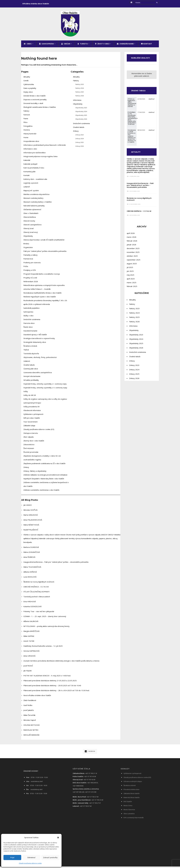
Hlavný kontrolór (30, 136)
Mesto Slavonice (129, 811)
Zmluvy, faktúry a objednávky (35, 473)
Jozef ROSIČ (28, 668)
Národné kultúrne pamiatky (34, 208)
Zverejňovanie (125, 46)
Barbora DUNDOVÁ (31, 549)
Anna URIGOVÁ (29, 658)
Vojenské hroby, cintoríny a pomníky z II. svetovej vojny (45, 390)
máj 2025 (130, 280)
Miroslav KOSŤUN (30, 512)
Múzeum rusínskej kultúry (33, 200)
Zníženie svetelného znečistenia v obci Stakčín (41, 492)
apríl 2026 (131, 238)
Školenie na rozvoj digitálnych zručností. (39, 584)
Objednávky (28, 238)
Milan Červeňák (29, 717)
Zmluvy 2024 (79, 140)
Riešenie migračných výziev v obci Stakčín (40, 299)
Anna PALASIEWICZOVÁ (33, 522)
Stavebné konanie (30, 333)
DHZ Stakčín (128, 803)
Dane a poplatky (30, 90)
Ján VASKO (28, 507)
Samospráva (46, 46)
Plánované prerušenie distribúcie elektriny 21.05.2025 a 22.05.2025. (50, 682)
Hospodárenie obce (31, 143)
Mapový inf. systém (31, 192)
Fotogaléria (28, 128)
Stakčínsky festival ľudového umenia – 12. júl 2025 (43, 648)
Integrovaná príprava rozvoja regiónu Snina (40, 158)
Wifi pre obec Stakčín (32, 420)
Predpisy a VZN (30, 272)
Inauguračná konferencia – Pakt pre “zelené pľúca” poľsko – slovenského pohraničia (56, 564)
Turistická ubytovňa (31, 355)
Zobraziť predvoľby (50, 857)
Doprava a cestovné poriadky (35, 101)
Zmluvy (26, 469)
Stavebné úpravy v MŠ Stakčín (35, 336)
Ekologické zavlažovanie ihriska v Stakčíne (40, 109)
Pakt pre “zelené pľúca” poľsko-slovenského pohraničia (45, 253)
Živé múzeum (29, 450)
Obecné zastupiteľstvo (32, 227)
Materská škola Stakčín (132, 799)
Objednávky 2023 (81, 110)
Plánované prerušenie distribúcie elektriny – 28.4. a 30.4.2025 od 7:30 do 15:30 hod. (56, 692)
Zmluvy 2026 (79, 148)
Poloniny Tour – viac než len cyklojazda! (39, 613)
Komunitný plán (29, 173)
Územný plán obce (31, 371)
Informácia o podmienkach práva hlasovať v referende (45, 147)
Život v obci (102, 46)
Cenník (26, 82)
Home (26, 139)
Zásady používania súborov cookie (30, 863)
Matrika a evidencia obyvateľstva (36, 196)
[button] (58, 838)
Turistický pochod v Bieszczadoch (37, 599)
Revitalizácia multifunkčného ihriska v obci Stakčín (42, 295)
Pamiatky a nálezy (30, 257)
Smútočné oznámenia (32, 321)
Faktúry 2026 (80, 98)
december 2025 (133, 253)
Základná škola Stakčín (132, 795)
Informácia (77, 102)
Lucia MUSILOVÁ (30, 579)
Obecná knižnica (30, 219)
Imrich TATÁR (29, 643)
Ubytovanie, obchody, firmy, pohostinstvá (40, 359)
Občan (66, 46)
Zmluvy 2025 (79, 144)
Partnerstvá (28, 261)
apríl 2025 (131, 283)
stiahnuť (151, 104)
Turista (83, 46)
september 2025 (134, 264)
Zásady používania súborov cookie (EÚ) (39, 431)
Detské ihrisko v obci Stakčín (34, 98)
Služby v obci (29, 318)
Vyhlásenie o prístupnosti (33, 416)
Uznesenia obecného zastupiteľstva (38, 374)
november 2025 (133, 257)
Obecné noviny (29, 223)
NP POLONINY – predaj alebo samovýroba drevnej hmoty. (47, 628)
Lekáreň (27, 189)
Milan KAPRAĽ (29, 638)
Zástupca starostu (31, 435)
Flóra (25, 124)
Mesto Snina (128, 807)
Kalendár (27, 162)
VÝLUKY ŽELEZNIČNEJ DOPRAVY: (37, 594)
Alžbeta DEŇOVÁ (30, 574)
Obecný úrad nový (31, 234)
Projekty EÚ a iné (30, 280)
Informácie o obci (30, 151)
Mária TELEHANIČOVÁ (32, 569)
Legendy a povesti (31, 185)
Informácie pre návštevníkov (35, 155)
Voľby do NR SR (30, 397)
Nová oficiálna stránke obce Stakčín (37, 697)
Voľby (26, 393)
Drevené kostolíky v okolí (33, 105)
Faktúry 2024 (80, 90)
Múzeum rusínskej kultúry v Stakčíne (38, 204)
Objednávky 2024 (81, 113)
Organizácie (28, 249)
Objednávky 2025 (81, 117)
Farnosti (27, 117)
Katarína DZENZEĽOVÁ (32, 608)
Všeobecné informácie (32, 412)
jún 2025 (130, 276)
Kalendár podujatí (30, 166)
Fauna (26, 120)
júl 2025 (130, 272)
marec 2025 (131, 287)
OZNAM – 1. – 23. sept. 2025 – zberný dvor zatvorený (45, 618)
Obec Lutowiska (129, 816)
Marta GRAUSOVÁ (31, 517)
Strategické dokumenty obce (35, 344)
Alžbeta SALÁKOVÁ (31, 623)
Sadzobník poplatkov (32, 310)
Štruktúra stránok (30, 348)
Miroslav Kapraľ (30, 722)
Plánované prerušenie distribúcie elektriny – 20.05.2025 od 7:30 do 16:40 (52, 687)
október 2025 (132, 261)
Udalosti (27, 363)
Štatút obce (28, 329)
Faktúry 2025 (80, 94)
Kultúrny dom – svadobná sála (35, 181)
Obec (28, 46)
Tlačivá (26, 352)
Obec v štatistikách (31, 215)
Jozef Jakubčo (29, 712)
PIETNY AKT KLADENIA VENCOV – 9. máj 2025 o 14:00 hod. (47, 678)
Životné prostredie (31, 454)
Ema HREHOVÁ (30, 603)
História (27, 132)
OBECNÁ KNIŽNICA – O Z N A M (36, 589)
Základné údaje (29, 427)
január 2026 (131, 249)
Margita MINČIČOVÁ (31, 633)
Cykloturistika (29, 86)
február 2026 (132, 245)
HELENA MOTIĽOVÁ (31, 727)
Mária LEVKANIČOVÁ (32, 554)
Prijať (12, 857)
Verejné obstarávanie (32, 378)
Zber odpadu (29, 439)
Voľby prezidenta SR (31, 408)
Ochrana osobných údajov (133, 783)
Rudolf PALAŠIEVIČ (31, 532)
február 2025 (132, 291)
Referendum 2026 (31, 283)
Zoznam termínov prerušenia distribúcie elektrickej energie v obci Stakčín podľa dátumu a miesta (61, 663)
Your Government (30, 424)
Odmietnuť (31, 857)
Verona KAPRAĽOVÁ (31, 653)
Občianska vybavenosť (32, 211)
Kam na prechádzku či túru (34, 170)
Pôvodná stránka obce (131, 791)
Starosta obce (29, 325)
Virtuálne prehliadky (31, 382)
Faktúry (26, 113)
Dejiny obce (28, 94)
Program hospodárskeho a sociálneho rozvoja (42, 276)
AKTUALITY (137, 157)
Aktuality (27, 79)
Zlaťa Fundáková (30, 702)
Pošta (26, 268)
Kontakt (147, 46)
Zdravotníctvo (29, 446)
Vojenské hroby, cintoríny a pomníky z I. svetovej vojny (45, 386)
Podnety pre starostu (32, 264)
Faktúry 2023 (80, 86)
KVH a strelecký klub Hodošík (134, 820)
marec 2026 (131, 242)
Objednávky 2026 (81, 121)
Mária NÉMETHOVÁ (31, 527)
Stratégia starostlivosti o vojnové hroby (39, 340)
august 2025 (132, 268)
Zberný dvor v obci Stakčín (34, 443)
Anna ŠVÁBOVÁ (29, 559)
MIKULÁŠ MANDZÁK (31, 737)
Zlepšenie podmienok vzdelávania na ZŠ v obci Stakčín (44, 465)
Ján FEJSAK (28, 673)
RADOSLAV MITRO (31, 732)
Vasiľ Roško (28, 707)
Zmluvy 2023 (79, 137)
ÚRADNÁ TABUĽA (139, 95)
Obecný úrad (28, 230)
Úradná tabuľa (29, 367)
